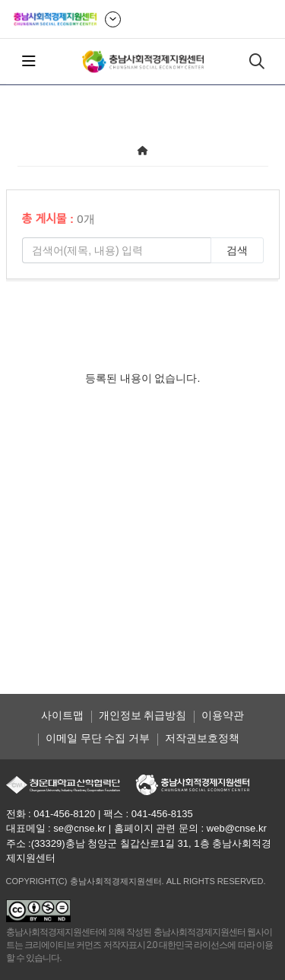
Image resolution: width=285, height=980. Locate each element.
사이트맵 (62, 715)
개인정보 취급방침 (143, 715)
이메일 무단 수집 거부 (98, 738)
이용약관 (223, 715)
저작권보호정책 (202, 738)
